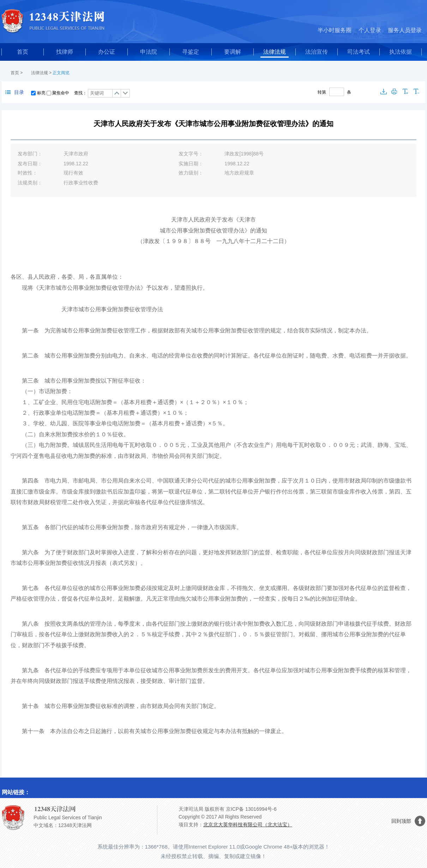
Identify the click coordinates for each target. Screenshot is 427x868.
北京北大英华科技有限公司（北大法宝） (248, 825)
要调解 (233, 52)
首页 (23, 52)
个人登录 (370, 30)
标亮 (41, 93)
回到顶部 (401, 821)
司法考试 (359, 52)
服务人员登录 (405, 30)
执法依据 (401, 52)
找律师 (65, 52)
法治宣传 (317, 52)
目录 (15, 92)
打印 (395, 91)
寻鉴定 (191, 52)
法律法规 (275, 52)
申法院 (149, 52)
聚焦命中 (61, 93)
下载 (384, 91)
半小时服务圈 (335, 30)
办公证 (107, 52)
